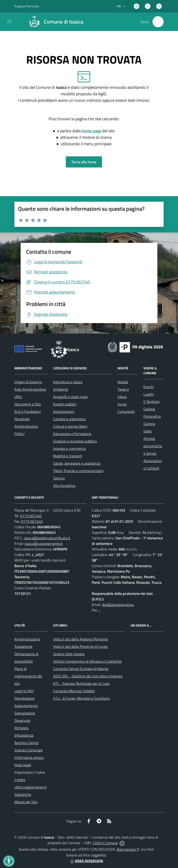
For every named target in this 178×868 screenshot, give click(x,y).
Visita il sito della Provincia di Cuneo (80, 646)
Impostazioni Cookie (30, 772)
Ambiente (61, 389)
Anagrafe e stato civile (70, 397)
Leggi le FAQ (24, 691)
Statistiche (23, 794)
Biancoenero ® (128, 849)
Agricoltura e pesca (68, 382)
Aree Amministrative (30, 389)
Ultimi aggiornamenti (30, 787)
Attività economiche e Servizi (153, 446)
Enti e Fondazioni (28, 411)
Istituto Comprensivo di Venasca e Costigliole (87, 661)
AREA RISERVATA (86, 861)
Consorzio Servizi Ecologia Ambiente (81, 669)
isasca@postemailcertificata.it (47, 538)
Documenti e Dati (28, 404)
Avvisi (122, 404)
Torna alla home (84, 162)
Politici (19, 434)
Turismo (59, 478)
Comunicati (126, 411)
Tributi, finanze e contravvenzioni (78, 471)
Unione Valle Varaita (69, 654)
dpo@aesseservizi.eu (118, 605)
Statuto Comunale (29, 750)
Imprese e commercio (69, 448)
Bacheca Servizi (26, 743)
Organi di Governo (28, 382)
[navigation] (9, 21)
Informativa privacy (29, 757)
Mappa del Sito (26, 802)
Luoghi (149, 394)
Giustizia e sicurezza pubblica (75, 441)
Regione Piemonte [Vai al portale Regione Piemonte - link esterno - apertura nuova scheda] (27, 6)
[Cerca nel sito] (158, 22)
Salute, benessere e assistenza (77, 463)
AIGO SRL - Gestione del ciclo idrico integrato (88, 676)
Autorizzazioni (64, 411)
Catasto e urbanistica (69, 419)
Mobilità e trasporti (68, 456)
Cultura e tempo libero (70, 426)
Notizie (123, 382)
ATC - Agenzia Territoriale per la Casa (81, 683)
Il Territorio (151, 402)
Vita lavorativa (64, 485)
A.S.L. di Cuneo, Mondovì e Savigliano (81, 698)
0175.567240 (31, 516)
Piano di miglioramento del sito (28, 676)
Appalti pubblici (65, 404)
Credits (20, 780)
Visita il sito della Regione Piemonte (81, 639)
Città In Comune (105, 843)
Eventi (148, 387)
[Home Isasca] (54, 22)
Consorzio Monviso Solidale (74, 691)
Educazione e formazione (72, 434)
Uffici (18, 397)
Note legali (23, 765)
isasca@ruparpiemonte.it (44, 544)
